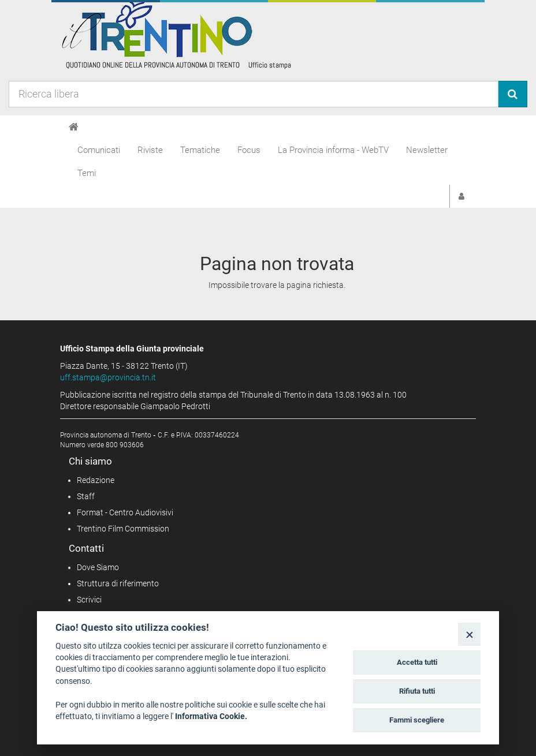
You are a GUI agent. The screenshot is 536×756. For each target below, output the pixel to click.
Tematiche (200, 150)
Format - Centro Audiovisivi (125, 512)
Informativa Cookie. (211, 716)
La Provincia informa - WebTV (333, 150)
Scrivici (89, 600)
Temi (87, 173)
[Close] (469, 634)
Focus (249, 150)
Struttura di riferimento (118, 583)
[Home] (74, 127)
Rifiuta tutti (417, 691)
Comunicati (99, 150)
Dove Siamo (98, 567)
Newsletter (427, 150)
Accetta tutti (417, 662)
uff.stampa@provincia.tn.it (108, 377)
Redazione (96, 480)
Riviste (150, 150)
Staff (86, 496)
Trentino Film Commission (123, 529)
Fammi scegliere (417, 720)
